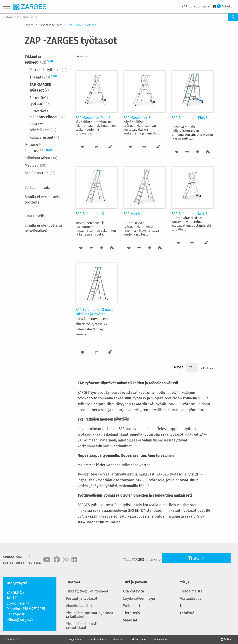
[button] (82, 147)
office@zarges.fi (20, 620)
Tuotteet (73, 582)
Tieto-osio (132, 613)
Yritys (185, 582)
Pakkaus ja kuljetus (38, 148)
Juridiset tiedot (98, 640)
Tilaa (194, 558)
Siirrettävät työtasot (39, 101)
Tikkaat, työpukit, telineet (87, 591)
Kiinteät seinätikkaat (43, 127)
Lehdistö (187, 613)
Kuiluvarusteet (45, 137)
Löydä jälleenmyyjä (139, 599)
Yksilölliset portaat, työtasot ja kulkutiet (90, 615)
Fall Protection (40, 173)
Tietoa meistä (191, 591)
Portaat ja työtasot (49, 70)
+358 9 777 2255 (33, 609)
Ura (183, 606)
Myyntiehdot (76, 640)
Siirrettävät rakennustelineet (47, 114)
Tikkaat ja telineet (51, 25)
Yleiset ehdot (139, 640)
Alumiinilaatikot (79, 606)
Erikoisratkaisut (41, 158)
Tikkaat (43, 77)
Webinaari (132, 606)
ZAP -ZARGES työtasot (40, 88)
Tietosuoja (119, 640)
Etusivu (30, 25)
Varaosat (130, 620)
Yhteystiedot (161, 640)
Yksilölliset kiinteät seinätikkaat (82, 626)
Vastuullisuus (191, 599)
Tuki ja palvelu (135, 582)
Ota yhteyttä (134, 591)
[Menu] (6, 7)
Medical (35, 165)
